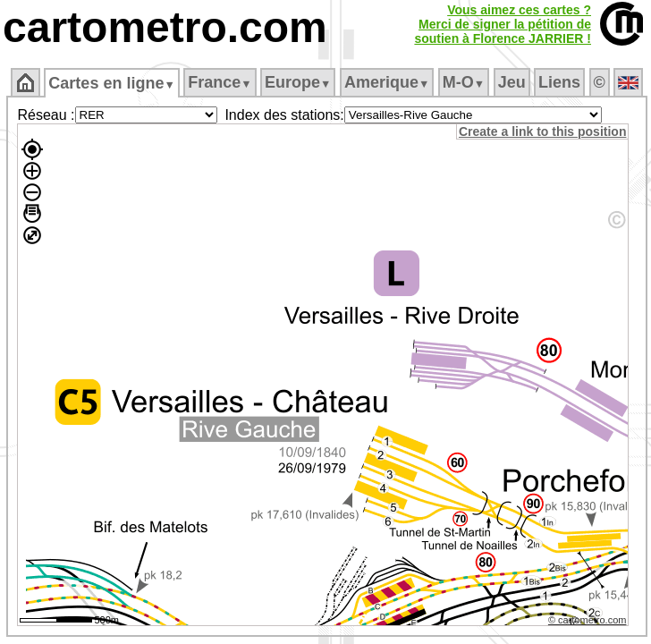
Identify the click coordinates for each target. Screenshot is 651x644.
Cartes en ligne (111, 83)
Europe (298, 82)
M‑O (464, 82)
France (220, 82)
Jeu (512, 82)
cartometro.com (165, 27)
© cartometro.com (588, 620)
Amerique (387, 82)
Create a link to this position (542, 131)
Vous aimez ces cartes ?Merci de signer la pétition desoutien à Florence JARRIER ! (503, 24)
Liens (559, 82)
